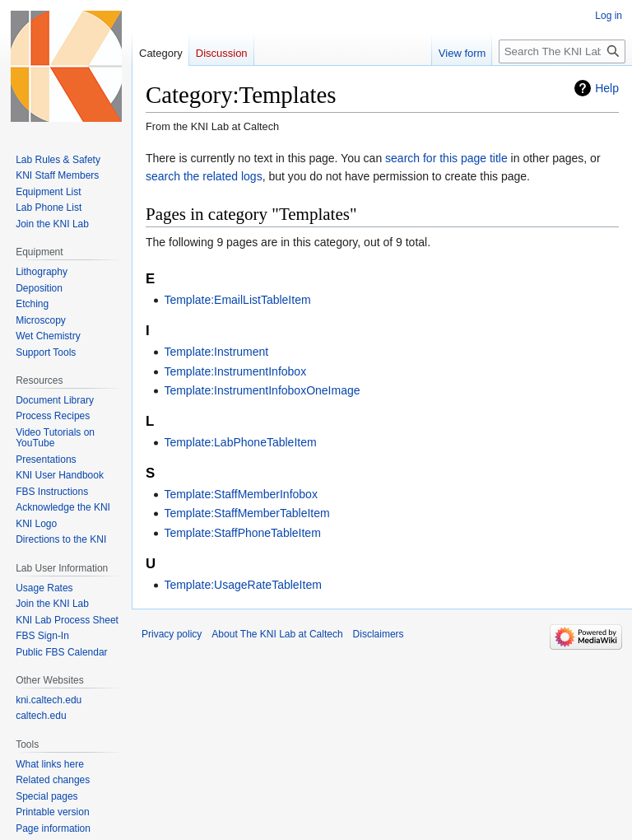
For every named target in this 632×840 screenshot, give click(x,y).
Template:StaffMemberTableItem (246, 513)
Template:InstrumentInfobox (235, 371)
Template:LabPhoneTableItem (240, 442)
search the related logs (204, 176)
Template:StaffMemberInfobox (241, 494)
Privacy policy (172, 634)
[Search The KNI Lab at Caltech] (562, 51)
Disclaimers (379, 634)
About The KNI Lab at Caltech (277, 634)
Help (607, 88)
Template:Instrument (216, 352)
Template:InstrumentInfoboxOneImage (262, 390)
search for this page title (446, 158)
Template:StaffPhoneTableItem (242, 533)
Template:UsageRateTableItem (242, 585)
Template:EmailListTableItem (237, 300)
